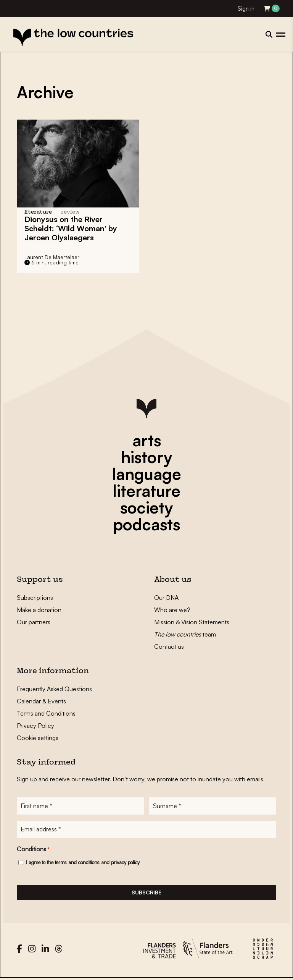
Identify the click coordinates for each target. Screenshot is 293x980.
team (185, 634)
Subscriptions (35, 598)
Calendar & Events (41, 701)
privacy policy (125, 863)
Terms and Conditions (46, 713)
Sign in (246, 9)
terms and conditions (77, 863)
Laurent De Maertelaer (52, 257)
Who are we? (172, 610)
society (146, 507)
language (146, 474)
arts (147, 440)
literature (146, 491)
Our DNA (166, 598)
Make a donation (39, 610)
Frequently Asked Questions (54, 689)
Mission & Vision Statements (192, 622)
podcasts (146, 524)
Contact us (169, 646)
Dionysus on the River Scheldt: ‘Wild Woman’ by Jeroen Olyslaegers (71, 228)
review (70, 212)
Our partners (34, 622)
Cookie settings (38, 738)
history (146, 457)
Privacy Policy (35, 726)
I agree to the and (83, 863)
